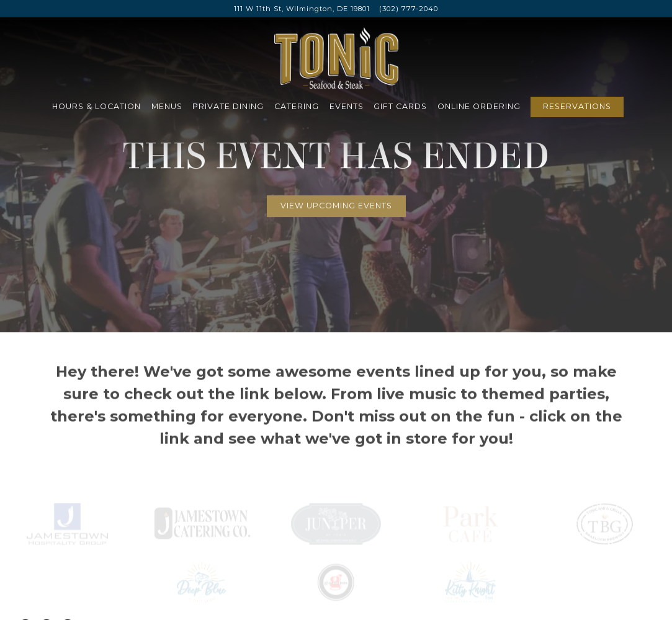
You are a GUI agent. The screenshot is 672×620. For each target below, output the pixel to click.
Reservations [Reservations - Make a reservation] (577, 106)
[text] (336, 515)
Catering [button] (297, 106)
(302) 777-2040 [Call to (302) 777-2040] (409, 9)
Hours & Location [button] (96, 106)
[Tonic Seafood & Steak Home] (336, 57)
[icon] (67, 515)
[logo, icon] (336, 574)
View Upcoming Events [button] (336, 202)
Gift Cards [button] (400, 106)
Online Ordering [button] (479, 106)
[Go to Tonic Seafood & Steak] (302, 9)
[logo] (202, 515)
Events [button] (347, 106)
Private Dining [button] (228, 106)
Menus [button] (167, 106)
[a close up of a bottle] (605, 515)
